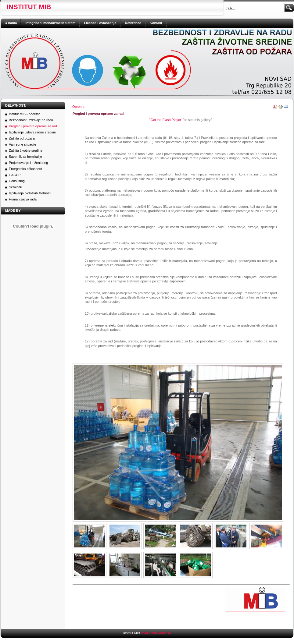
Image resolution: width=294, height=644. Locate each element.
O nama (11, 23)
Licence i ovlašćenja (100, 23)
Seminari (15, 187)
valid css (164, 633)
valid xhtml (149, 633)
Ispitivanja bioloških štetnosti (30, 193)
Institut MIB (29, 7)
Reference (133, 23)
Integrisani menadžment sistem (50, 23)
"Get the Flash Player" (166, 120)
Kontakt (156, 23)
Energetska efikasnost (25, 169)
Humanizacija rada (23, 199)
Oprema (78, 107)
